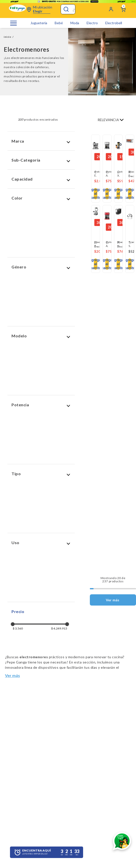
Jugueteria (39, 23)
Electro (92, 23)
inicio (7, 37)
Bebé (59, 23)
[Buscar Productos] (66, 9)
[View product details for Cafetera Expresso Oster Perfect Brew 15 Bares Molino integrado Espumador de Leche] (96, 146)
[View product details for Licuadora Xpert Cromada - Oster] (119, 146)
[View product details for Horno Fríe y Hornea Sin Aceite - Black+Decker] (130, 141)
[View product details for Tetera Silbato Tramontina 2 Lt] (130, 216)
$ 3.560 (18, 629)
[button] (41, 141)
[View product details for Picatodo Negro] (119, 212)
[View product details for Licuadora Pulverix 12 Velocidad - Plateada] (96, 212)
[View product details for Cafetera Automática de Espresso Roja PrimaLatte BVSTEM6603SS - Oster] (107, 216)
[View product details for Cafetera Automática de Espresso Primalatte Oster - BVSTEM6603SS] (107, 146)
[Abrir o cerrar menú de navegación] (13, 23)
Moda (75, 23)
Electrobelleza (116, 23)
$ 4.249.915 (59, 629)
